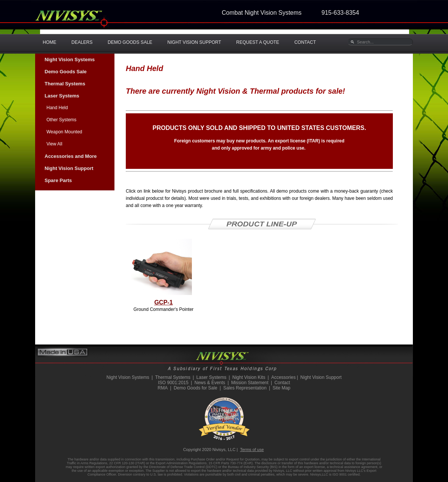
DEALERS (82, 42)
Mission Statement (250, 383)
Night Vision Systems (70, 59)
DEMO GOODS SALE (130, 42)
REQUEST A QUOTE (258, 42)
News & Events (210, 383)
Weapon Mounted (64, 132)
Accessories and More (71, 156)
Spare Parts (58, 180)
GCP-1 (163, 302)
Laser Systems (62, 96)
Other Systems (61, 120)
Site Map (281, 388)
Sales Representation (245, 388)
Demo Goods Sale (66, 72)
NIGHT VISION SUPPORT (194, 42)
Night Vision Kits (249, 377)
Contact (282, 383)
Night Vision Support (69, 168)
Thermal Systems (65, 84)
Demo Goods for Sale (195, 388)
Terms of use (252, 450)
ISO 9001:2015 (173, 383)
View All (54, 144)
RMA (163, 388)
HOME (49, 42)
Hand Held (57, 108)
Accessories (283, 377)
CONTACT (305, 42)
